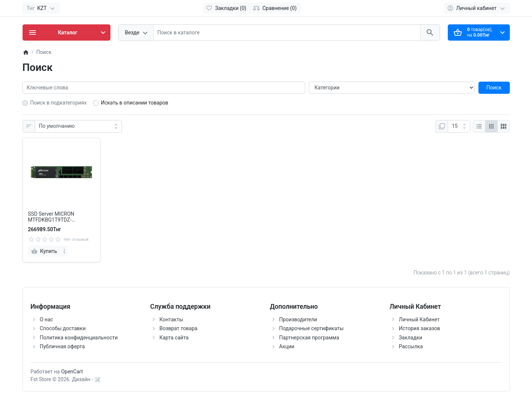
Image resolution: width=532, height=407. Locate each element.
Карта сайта (174, 338)
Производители (298, 319)
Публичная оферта (62, 346)
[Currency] (41, 8)
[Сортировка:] (78, 126)
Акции (287, 346)
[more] (64, 251)
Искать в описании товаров (134, 103)
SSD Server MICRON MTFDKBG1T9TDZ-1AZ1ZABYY (51, 217)
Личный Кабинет (420, 319)
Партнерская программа (309, 338)
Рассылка (411, 346)
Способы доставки (63, 328)
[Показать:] (459, 126)
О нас (47, 319)
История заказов (420, 328)
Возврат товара (179, 328)
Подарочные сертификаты (312, 328)
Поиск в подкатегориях (59, 103)
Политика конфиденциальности (79, 338)
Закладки (411, 338)
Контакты (171, 319)
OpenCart (72, 372)
